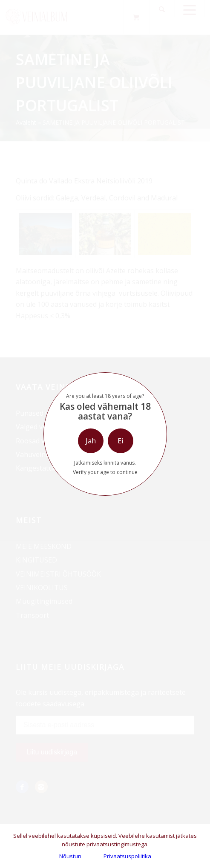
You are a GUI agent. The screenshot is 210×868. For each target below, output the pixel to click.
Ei (120, 441)
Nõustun (70, 856)
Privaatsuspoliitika (127, 856)
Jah (91, 441)
